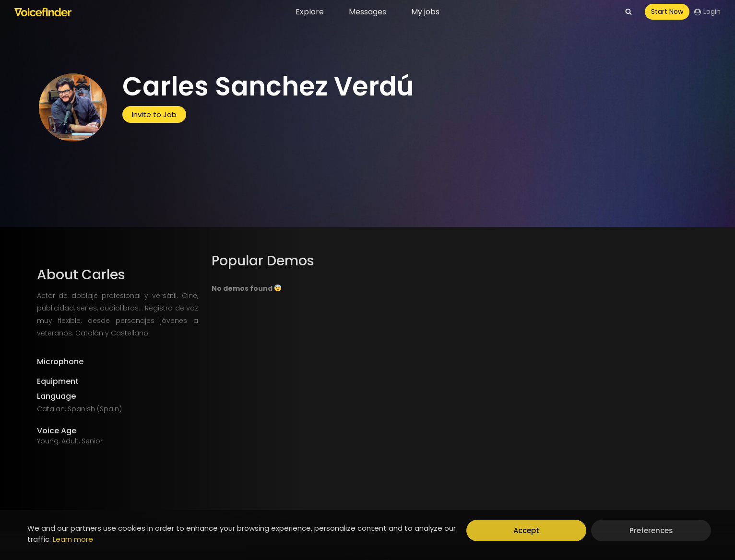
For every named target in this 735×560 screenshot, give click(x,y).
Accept (526, 530)
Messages (367, 12)
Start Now (667, 12)
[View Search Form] (628, 12)
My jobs (425, 12)
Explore (310, 12)
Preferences (651, 530)
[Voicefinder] (43, 12)
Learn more (73, 539)
